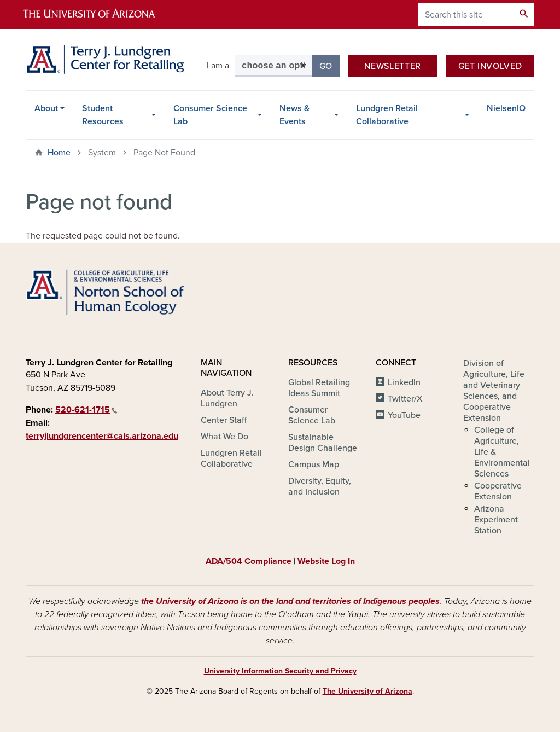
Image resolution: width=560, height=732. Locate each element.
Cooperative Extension (498, 491)
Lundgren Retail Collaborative (387, 115)
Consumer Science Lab (210, 115)
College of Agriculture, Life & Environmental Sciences (502, 452)
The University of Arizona (367, 691)
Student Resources (103, 115)
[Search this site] (466, 14)
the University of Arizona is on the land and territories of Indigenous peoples (290, 601)
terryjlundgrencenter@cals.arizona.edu (102, 436)
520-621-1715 (86, 410)
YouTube (404, 415)
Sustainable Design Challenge (323, 443)
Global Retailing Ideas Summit (319, 388)
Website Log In (326, 561)
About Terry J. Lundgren (227, 398)
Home (59, 153)
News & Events (294, 115)
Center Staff (224, 420)
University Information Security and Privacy (280, 671)
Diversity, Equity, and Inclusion (320, 486)
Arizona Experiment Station (496, 520)
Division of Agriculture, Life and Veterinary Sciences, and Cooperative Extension (494, 391)
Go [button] (330, 65)
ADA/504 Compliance (249, 561)
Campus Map (314, 464)
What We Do (224, 437)
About (46, 108)
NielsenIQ (506, 108)
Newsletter (392, 66)
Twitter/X (405, 399)
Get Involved (490, 66)
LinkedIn (404, 382)
